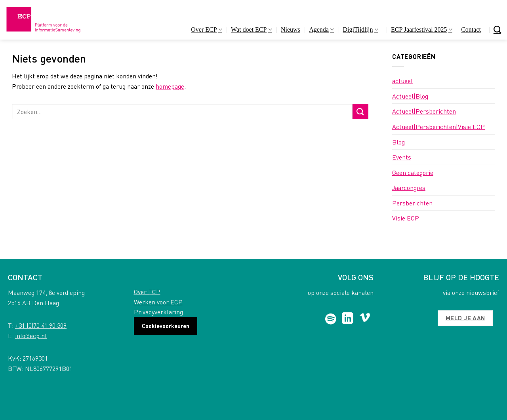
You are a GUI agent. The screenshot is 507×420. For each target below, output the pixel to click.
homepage (170, 86)
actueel (402, 81)
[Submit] (360, 111)
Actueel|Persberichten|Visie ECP (438, 126)
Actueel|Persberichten (424, 111)
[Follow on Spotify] (331, 319)
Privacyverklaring (158, 312)
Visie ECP (406, 218)
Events (402, 157)
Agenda (321, 29)
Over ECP (207, 29)
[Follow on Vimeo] (365, 319)
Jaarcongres (409, 187)
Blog (398, 142)
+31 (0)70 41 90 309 (41, 325)
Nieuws (291, 29)
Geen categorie (413, 172)
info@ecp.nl (31, 335)
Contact (471, 29)
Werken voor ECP (158, 302)
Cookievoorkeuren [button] (166, 326)
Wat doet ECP (251, 29)
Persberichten (412, 203)
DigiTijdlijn (361, 29)
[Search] (497, 29)
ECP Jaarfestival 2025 (422, 29)
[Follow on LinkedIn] (348, 319)
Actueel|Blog (410, 96)
